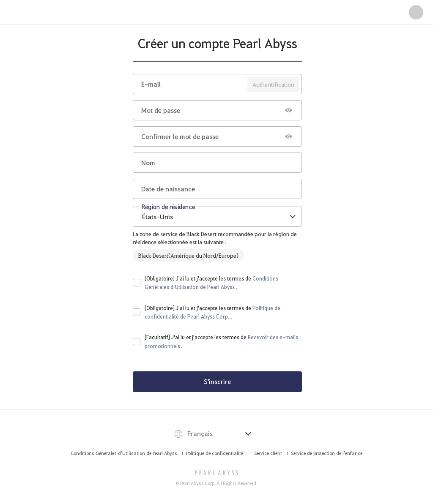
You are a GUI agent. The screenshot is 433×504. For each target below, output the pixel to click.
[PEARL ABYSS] (217, 473)
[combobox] (217, 217)
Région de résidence (168, 206)
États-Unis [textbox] (158, 217)
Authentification (273, 84)
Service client (268, 453)
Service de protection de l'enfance (327, 453)
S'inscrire (217, 381)
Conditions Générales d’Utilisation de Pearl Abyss (124, 453)
